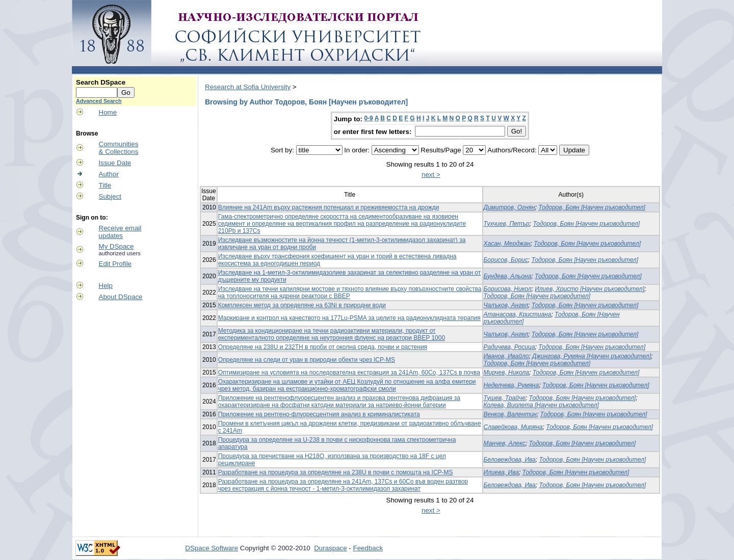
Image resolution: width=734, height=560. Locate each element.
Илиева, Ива (501, 472)
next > (431, 175)
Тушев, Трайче (505, 398)
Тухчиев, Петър (507, 224)
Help (106, 286)
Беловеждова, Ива (510, 460)
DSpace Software (212, 548)
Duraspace (330, 548)
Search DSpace (101, 82)
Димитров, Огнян (509, 207)
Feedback (368, 548)
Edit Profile (115, 264)
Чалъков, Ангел (506, 305)
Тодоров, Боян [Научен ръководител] (592, 207)
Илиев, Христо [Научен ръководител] (589, 289)
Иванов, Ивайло (506, 356)
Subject (110, 196)
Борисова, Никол (508, 289)
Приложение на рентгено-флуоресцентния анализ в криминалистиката (319, 414)
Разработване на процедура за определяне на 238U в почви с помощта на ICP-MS (336, 472)
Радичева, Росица (509, 347)
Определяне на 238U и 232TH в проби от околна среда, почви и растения (323, 347)
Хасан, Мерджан (507, 244)
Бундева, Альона (508, 276)
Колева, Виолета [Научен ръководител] (541, 405)
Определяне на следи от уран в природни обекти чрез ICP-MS (307, 360)
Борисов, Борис (506, 260)
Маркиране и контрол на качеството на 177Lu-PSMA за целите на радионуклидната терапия (349, 318)
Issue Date (115, 163)
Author (109, 174)
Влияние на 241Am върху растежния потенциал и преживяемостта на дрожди (329, 207)
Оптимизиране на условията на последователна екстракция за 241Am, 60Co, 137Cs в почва (349, 372)
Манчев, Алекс (505, 443)
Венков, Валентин (510, 414)
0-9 (368, 118)
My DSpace (116, 246)
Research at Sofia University (248, 87)
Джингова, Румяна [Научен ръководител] (592, 356)
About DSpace (121, 297)
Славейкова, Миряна (513, 427)
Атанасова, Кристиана (518, 314)
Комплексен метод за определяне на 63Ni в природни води (302, 305)
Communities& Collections (119, 148)
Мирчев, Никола (506, 372)
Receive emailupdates (120, 232)
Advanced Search (99, 101)
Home (108, 112)
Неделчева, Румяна (512, 385)
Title (105, 185)
